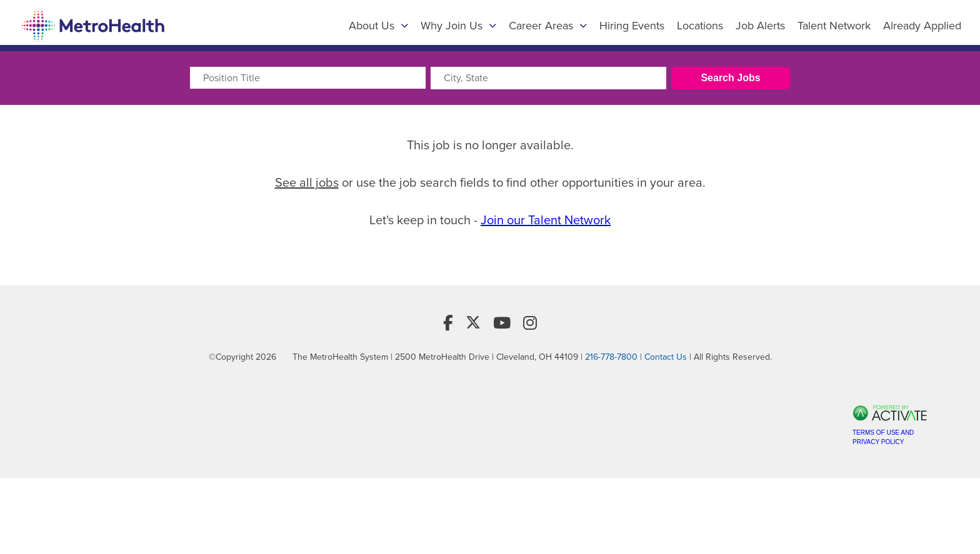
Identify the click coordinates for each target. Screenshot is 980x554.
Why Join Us (458, 26)
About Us (378, 26)
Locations (700, 26)
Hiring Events (632, 26)
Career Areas (548, 26)
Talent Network (834, 26)
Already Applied (922, 26)
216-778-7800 (611, 357)
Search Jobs (730, 78)
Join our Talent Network (546, 220)
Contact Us (666, 357)
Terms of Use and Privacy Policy (883, 437)
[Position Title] (308, 78)
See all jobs (307, 182)
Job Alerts (760, 26)
